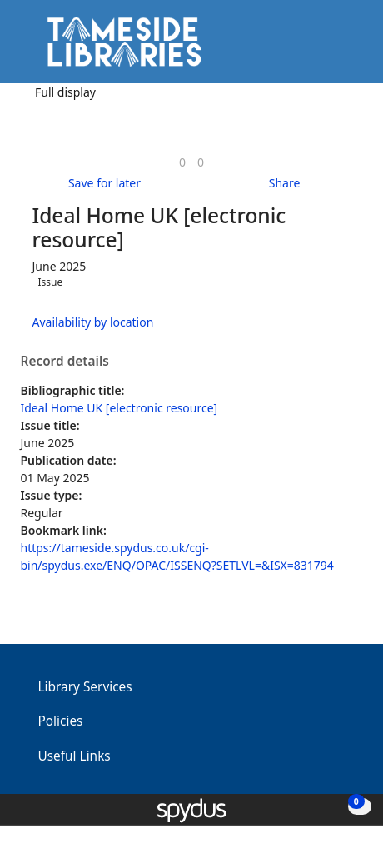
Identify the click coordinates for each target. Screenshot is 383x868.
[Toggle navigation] (345, 48)
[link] (182, 162)
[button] (325, 48)
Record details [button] (65, 362)
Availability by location (93, 322)
